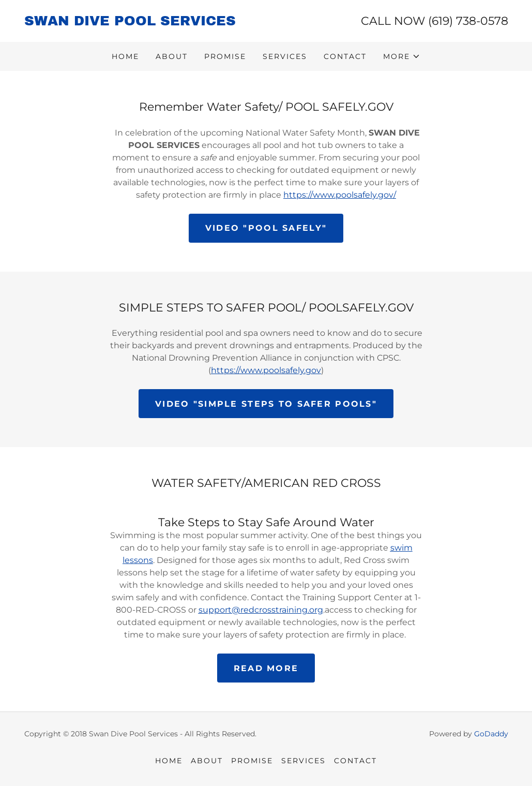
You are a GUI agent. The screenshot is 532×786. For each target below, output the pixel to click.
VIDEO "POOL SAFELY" (266, 228)
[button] (402, 56)
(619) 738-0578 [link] (468, 21)
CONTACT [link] (345, 56)
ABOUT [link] (172, 56)
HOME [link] (125, 56)
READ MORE (266, 668)
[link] (145, 23)
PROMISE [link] (225, 56)
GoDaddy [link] (491, 734)
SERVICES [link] (285, 56)
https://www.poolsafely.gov (266, 370)
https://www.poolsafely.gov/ (340, 195)
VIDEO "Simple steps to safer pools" (266, 404)
